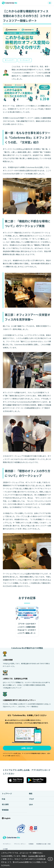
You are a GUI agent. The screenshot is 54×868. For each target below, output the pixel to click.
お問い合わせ (27, 748)
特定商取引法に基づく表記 (43, 844)
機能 (31, 793)
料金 (4, 799)
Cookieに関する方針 (36, 856)
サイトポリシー (7, 844)
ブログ (31, 799)
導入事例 (5, 804)
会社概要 (5, 849)
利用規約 (31, 844)
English (7, 818)
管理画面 (5, 810)
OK (50, 859)
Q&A (31, 804)
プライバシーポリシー (20, 844)
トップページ (7, 793)
